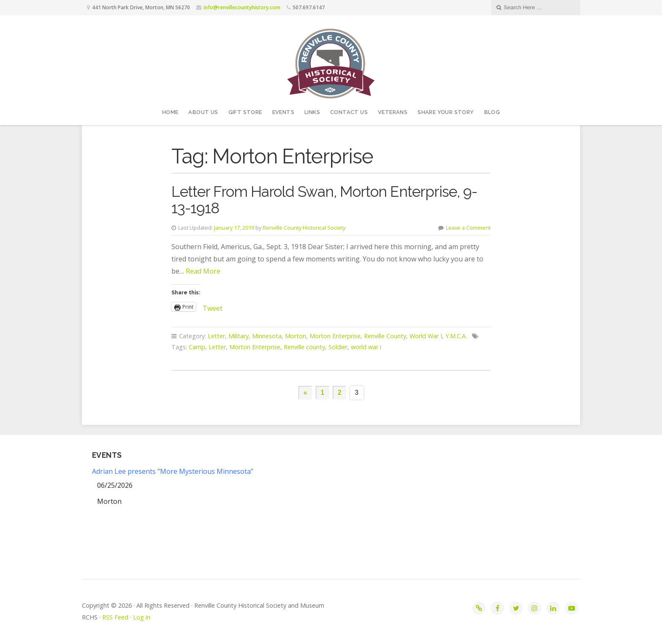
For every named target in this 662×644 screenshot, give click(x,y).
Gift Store (245, 112)
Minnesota (267, 336)
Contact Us (349, 112)
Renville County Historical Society (304, 228)
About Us (203, 112)
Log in (142, 617)
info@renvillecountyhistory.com (242, 7)
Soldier (338, 347)
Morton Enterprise (335, 336)
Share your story (446, 112)
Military (239, 336)
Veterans (393, 112)
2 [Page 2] (340, 393)
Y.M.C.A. (456, 336)
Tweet (213, 307)
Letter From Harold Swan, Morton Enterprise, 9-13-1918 (324, 200)
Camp (197, 347)
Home (170, 112)
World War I (426, 336)
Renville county (304, 347)
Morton (296, 336)
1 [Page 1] (322, 393)
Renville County (385, 336)
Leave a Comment (468, 228)
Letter (216, 336)
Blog (492, 112)
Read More (203, 271)
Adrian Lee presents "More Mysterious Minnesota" (173, 471)
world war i (366, 347)
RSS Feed (115, 617)
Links (312, 112)
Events (283, 112)
